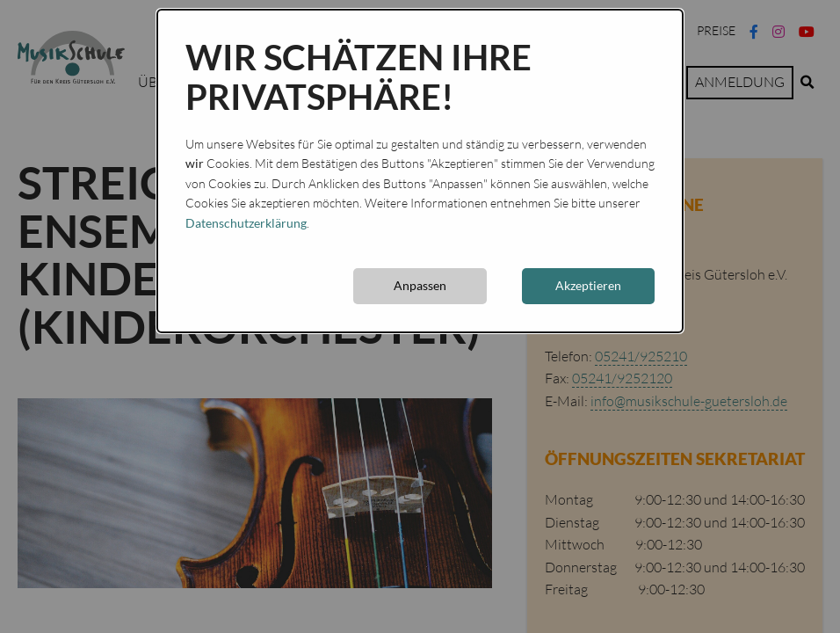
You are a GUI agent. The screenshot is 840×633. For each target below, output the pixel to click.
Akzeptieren (588, 285)
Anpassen (420, 285)
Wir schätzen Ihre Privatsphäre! (358, 77)
